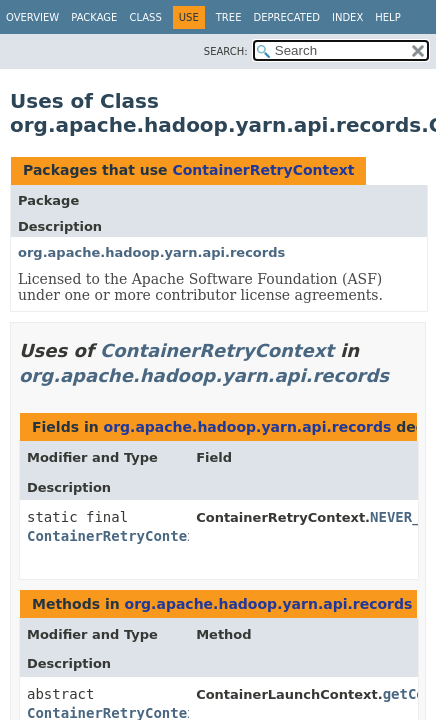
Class (145, 17)
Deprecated (286, 17)
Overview (32, 17)
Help (387, 17)
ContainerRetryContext (263, 170)
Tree (229, 17)
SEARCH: (226, 51)
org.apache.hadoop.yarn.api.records (151, 252)
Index (347, 17)
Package (94, 17)
